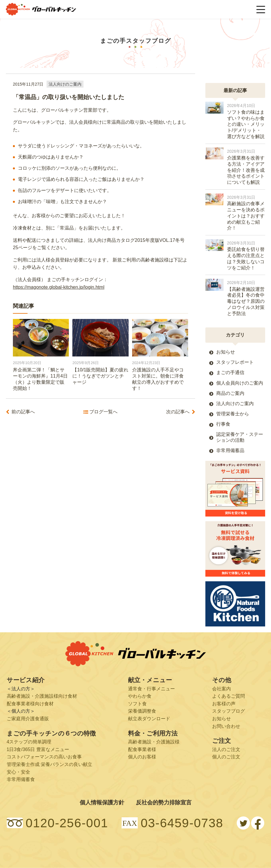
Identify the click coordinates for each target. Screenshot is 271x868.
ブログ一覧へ (103, 412)
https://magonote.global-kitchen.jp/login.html (59, 287)
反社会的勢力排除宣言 (164, 802)
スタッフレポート (235, 362)
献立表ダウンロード (149, 719)
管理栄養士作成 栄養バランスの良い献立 (50, 764)
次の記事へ (178, 412)
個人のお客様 (142, 757)
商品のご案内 (230, 393)
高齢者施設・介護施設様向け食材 (42, 696)
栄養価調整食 (142, 711)
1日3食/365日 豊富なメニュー (38, 749)
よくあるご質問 (229, 696)
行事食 (223, 424)
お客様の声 (224, 704)
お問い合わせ (226, 726)
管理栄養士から (233, 414)
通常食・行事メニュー (151, 689)
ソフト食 (137, 704)
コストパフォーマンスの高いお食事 (44, 757)
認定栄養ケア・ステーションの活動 (240, 437)
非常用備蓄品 (230, 450)
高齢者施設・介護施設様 (154, 742)
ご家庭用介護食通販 (28, 719)
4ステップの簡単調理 (29, 742)
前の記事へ (23, 412)
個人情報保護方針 (102, 802)
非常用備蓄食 (21, 779)
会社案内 (221, 689)
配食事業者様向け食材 (30, 704)
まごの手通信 (230, 372)
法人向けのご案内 (65, 84)
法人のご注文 (226, 749)
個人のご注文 (226, 757)
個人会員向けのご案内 (240, 383)
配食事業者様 (142, 749)
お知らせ (226, 352)
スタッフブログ (229, 711)
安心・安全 (18, 772)
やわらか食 (140, 696)
